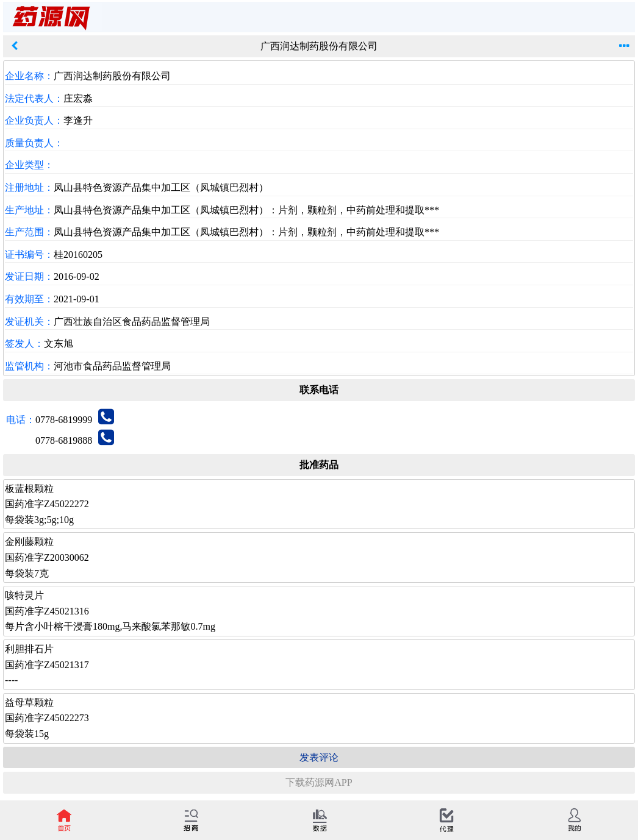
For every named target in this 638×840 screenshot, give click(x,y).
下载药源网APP (319, 782)
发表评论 (319, 757)
